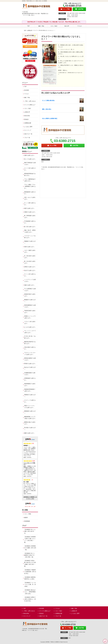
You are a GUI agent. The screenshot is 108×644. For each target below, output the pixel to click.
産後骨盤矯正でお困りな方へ (30, 385)
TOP (28, 26)
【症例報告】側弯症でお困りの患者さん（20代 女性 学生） (30, 599)
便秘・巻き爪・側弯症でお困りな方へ (30, 231)
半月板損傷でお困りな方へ (30, 222)
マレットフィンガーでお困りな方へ (30, 332)
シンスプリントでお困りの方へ (30, 280)
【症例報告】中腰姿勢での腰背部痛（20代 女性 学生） (30, 572)
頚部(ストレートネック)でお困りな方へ (30, 407)
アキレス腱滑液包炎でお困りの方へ (30, 180)
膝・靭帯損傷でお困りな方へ (30, 217)
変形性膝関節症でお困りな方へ (30, 306)
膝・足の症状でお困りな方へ (30, 262)
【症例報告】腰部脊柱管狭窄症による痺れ (30, 578)
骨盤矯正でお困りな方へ (30, 242)
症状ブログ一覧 (28, 134)
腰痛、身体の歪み (47, 109)
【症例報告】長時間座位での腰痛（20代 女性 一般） (30, 548)
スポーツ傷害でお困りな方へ (30, 251)
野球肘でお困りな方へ (30, 364)
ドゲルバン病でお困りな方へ (30, 323)
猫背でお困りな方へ (29, 208)
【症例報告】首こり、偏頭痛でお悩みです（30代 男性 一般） (30, 555)
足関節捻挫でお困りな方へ (30, 379)
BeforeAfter (27, 116)
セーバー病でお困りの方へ (30, 169)
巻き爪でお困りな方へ (30, 270)
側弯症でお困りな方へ (30, 267)
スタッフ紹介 (54, 26)
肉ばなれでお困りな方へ (30, 368)
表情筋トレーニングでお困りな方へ (30, 317)
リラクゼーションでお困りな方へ (30, 237)
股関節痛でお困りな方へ (30, 412)
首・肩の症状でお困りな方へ (30, 257)
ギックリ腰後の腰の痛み (48, 100)
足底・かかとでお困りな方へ (30, 198)
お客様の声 (30, 30)
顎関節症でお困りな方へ (30, 396)
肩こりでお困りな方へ (30, 159)
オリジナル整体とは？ (30, 105)
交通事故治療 (28, 123)
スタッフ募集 (28, 514)
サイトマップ (28, 130)
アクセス (80, 26)
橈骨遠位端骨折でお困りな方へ (30, 359)
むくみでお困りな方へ (30, 327)
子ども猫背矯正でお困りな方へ (30, 290)
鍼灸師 (26, 517)
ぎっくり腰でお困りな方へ (30, 204)
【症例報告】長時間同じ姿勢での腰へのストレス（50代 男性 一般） (30, 540)
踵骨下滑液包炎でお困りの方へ (30, 164)
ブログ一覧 (27, 138)
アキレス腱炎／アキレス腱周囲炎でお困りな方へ (30, 186)
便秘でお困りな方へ (29, 285)
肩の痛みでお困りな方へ (30, 429)
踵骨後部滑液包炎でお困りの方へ (30, 175)
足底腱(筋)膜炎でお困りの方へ (30, 374)
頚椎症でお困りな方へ (30, 212)
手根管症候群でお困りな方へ (30, 312)
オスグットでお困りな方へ (30, 401)
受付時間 (26, 90)
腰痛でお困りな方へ (29, 433)
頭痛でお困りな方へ (29, 155)
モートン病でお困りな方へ (30, 275)
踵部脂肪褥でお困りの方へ (30, 193)
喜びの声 (67, 26)
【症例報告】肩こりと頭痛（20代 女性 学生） (30, 531)
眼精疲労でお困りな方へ (30, 301)
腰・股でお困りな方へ (30, 227)
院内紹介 (26, 119)
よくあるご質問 (28, 127)
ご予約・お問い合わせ (30, 101)
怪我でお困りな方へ (29, 247)
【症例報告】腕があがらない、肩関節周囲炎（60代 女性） (30, 592)
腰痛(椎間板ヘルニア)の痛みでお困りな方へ (30, 418)
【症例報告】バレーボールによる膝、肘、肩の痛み (30, 584)
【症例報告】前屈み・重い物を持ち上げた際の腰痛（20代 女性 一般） (30, 563)
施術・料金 (41, 26)
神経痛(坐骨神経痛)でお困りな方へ (30, 390)
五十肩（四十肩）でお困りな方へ (30, 337)
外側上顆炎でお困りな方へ (30, 348)
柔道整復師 (27, 521)
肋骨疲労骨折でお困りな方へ (30, 295)
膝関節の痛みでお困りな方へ (30, 423)
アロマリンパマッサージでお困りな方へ (30, 354)
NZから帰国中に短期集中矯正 (50, 118)
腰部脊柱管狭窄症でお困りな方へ (30, 343)
